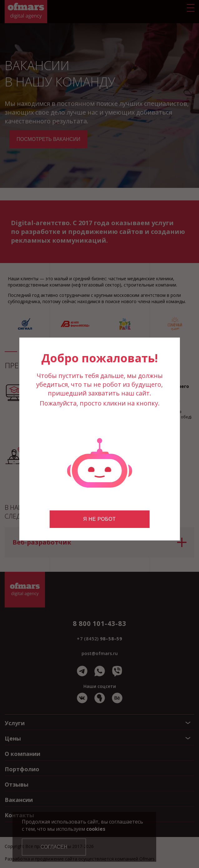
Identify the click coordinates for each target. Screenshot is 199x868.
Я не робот (99, 519)
